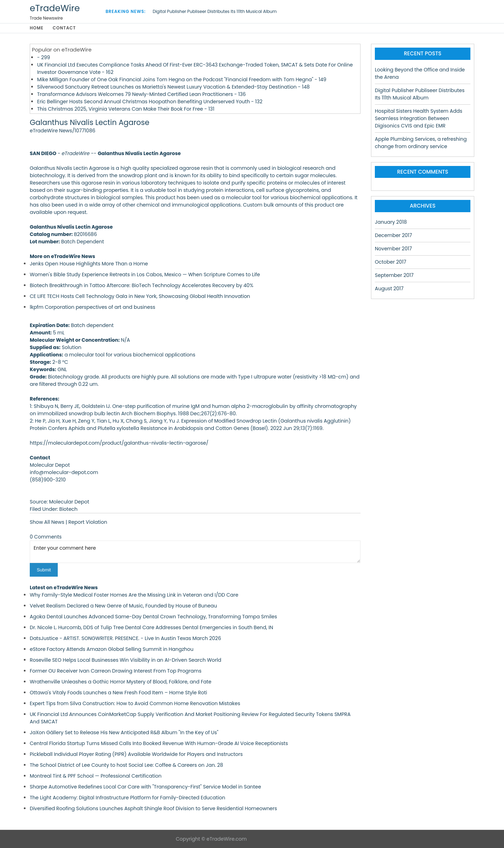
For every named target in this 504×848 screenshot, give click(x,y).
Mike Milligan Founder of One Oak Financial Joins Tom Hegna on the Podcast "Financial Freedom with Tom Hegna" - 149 (182, 79)
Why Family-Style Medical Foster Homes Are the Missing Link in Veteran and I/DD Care (134, 595)
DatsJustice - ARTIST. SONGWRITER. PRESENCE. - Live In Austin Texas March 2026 (125, 638)
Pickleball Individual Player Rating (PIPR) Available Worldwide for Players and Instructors (136, 754)
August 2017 (389, 289)
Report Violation (88, 522)
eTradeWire (55, 8)
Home (37, 28)
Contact (64, 28)
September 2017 (394, 275)
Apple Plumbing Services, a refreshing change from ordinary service (421, 143)
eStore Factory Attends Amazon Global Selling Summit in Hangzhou (112, 649)
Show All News (47, 522)
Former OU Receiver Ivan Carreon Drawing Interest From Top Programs (116, 671)
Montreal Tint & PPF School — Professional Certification (96, 776)
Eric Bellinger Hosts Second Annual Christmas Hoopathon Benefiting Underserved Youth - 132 (150, 102)
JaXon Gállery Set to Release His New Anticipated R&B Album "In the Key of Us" (124, 732)
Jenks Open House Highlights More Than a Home (89, 264)
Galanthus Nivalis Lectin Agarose (90, 123)
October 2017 (391, 262)
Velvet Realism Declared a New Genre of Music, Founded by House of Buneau (123, 606)
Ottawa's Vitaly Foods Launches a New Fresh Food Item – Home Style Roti (118, 693)
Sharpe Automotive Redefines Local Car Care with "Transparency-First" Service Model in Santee (145, 787)
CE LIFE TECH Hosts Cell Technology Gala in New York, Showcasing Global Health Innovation (140, 296)
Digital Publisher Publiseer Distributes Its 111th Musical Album (215, 11)
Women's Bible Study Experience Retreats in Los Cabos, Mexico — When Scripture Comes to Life (145, 274)
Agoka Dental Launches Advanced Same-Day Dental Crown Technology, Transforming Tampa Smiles (153, 617)
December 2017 (393, 235)
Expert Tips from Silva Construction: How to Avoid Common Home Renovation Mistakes (135, 703)
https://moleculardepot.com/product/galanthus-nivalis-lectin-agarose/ (119, 443)
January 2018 (391, 222)
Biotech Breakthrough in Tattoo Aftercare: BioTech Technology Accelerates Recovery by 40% (142, 285)
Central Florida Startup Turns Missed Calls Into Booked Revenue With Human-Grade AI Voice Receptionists (159, 743)
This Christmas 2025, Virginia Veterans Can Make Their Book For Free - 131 (126, 109)
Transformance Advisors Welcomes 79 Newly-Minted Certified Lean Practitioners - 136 (141, 94)
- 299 (44, 57)
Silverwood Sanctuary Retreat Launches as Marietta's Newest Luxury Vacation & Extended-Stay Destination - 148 (173, 87)
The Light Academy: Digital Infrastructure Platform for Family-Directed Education (128, 798)
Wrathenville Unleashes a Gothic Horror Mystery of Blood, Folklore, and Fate (121, 682)
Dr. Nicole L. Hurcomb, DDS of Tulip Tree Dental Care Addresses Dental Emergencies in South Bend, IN (151, 627)
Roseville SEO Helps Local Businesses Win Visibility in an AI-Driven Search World (125, 660)
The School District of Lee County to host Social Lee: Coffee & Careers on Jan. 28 (126, 765)
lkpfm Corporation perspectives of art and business (93, 307)
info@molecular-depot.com (64, 472)
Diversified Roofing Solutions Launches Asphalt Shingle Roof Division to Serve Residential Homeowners (153, 808)
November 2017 (393, 249)
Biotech (68, 509)
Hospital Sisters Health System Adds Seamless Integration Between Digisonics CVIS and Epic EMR (419, 118)
